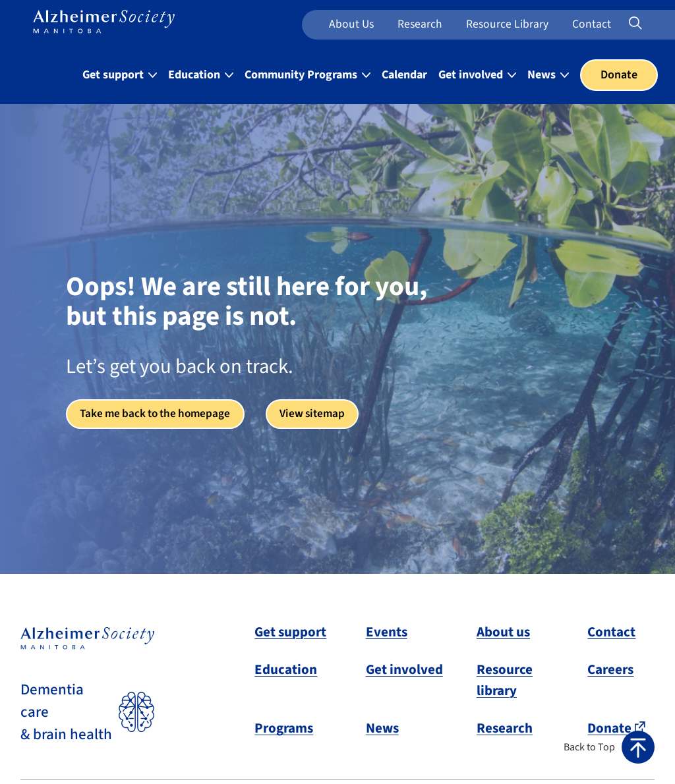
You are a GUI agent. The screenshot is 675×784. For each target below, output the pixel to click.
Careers (610, 669)
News (382, 728)
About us (351, 24)
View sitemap (322, 414)
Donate (619, 75)
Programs (284, 728)
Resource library (505, 680)
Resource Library (507, 24)
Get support (290, 632)
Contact (592, 24)
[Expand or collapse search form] (635, 24)
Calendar (404, 75)
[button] (609, 747)
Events (387, 632)
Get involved (404, 669)
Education (286, 669)
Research (420, 24)
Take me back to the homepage (159, 414)
